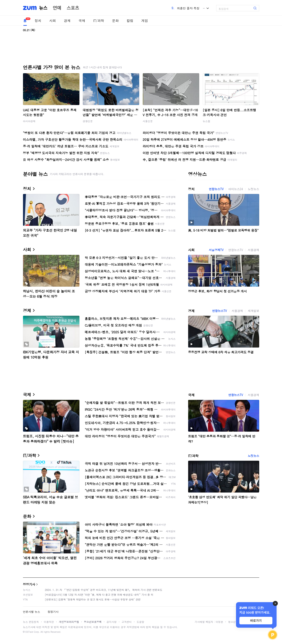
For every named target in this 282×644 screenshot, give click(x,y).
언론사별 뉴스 (32, 612)
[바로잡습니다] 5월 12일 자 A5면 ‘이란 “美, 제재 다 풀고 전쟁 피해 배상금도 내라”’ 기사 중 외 (99, 595)
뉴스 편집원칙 (31, 622)
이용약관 (49, 622)
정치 (38, 21)
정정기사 (29, 584)
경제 (67, 21)
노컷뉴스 (253, 189)
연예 (57, 8)
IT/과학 (99, 21)
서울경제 (253, 250)
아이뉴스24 (236, 189)
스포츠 (73, 8)
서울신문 (148, 121)
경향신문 (88, 121)
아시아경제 (29, 121)
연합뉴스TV (216, 189)
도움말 (140, 622)
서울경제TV (216, 250)
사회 (53, 21)
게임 (145, 21)
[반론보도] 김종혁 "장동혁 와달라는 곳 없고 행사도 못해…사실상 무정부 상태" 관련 (93, 599)
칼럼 (130, 21)
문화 (115, 21)
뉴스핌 (207, 121)
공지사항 (112, 622)
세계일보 (253, 311)
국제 (82, 21)
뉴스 (43, 8)
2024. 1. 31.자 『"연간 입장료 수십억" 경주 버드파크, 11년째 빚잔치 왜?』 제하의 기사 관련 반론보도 (104, 590)
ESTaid (29, 632)
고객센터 (127, 622)
